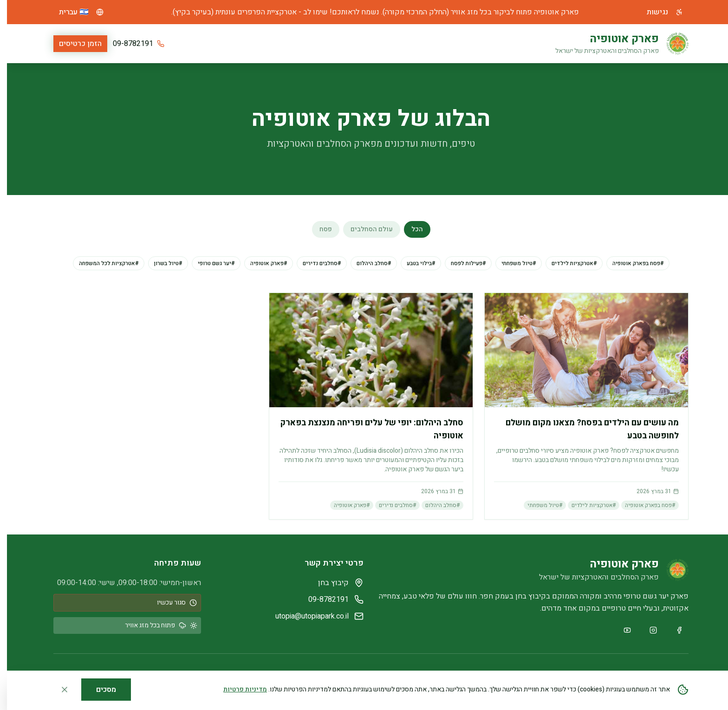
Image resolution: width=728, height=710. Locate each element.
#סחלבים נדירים (315, 263)
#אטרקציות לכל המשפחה (102, 263)
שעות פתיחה (346, 44)
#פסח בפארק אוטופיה (631, 263)
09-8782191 (126, 44)
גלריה (274, 44)
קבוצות (304, 44)
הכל (410, 229)
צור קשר (241, 44)
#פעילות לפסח (461, 263)
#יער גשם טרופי (209, 263)
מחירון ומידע (396, 44)
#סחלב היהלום (367, 263)
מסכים (99, 690)
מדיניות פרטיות (238, 689)
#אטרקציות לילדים (567, 263)
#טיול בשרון (161, 263)
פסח (319, 229)
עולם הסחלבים (365, 229)
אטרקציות (441, 44)
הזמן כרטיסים (73, 44)
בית (473, 44)
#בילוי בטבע (414, 263)
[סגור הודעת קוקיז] (58, 690)
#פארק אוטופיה (262, 263)
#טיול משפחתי (512, 263)
